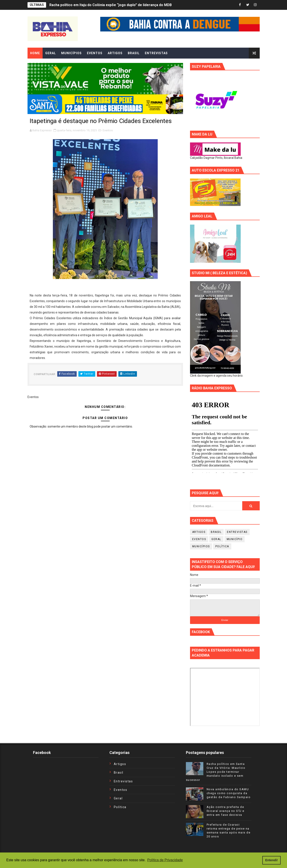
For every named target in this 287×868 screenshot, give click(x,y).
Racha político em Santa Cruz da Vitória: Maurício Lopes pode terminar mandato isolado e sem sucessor (216, 772)
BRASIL (134, 53)
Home (35, 53)
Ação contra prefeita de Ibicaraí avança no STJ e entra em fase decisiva (226, 811)
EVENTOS (95, 53)
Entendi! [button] (271, 860)
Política (222, 546)
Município (235, 539)
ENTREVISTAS (156, 53)
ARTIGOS (115, 53)
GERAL (51, 53)
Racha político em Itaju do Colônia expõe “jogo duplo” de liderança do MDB (111, 5)
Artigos (199, 532)
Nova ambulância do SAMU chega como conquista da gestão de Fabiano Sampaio (229, 793)
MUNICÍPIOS (71, 53)
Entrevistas (237, 532)
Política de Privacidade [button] (165, 860)
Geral (216, 539)
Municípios (201, 546)
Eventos (108, 130)
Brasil (216, 532)
